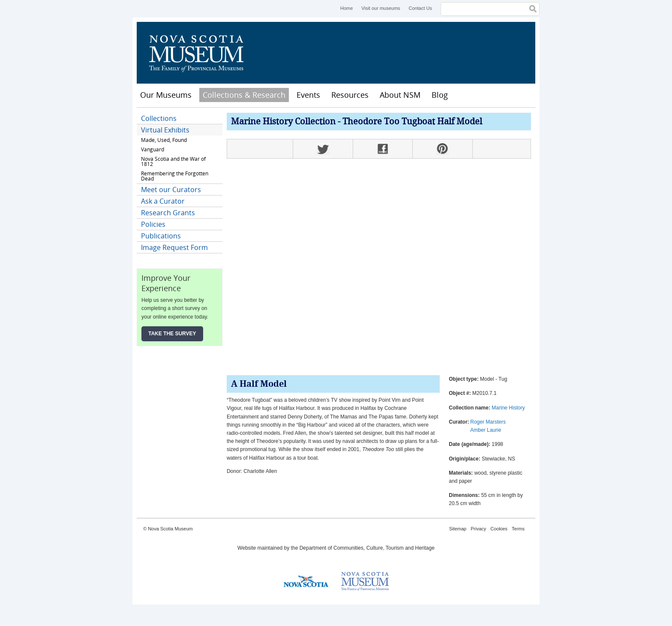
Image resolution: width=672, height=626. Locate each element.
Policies (153, 224)
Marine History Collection (283, 122)
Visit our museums (381, 8)
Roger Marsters (488, 422)
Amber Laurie (486, 430)
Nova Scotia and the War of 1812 (173, 161)
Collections (159, 118)
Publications (161, 236)
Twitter (323, 149)
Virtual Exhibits (165, 130)
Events (308, 95)
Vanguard (153, 149)
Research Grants (168, 213)
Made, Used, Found (164, 140)
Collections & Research (244, 95)
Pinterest (442, 149)
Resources (350, 95)
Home (346, 8)
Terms (518, 529)
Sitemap (458, 529)
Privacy (478, 529)
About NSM (400, 95)
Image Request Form (174, 247)
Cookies (499, 529)
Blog (440, 95)
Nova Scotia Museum (201, 53)
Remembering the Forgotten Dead (175, 176)
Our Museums (166, 95)
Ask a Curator (163, 201)
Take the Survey (172, 334)
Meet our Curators (171, 190)
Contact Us (420, 8)
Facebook (383, 149)
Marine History (508, 408)
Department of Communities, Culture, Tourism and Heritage (367, 548)
